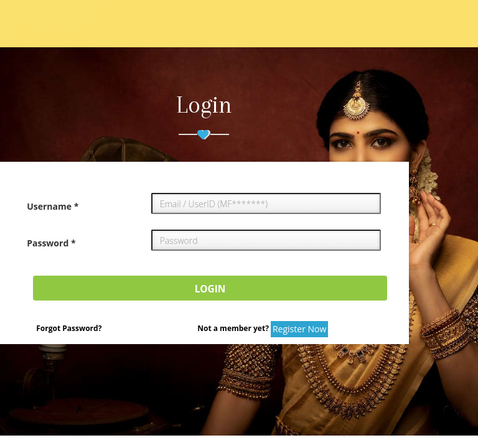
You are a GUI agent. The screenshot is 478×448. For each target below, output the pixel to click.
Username (53, 206)
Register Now (299, 329)
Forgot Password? (69, 328)
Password (51, 243)
